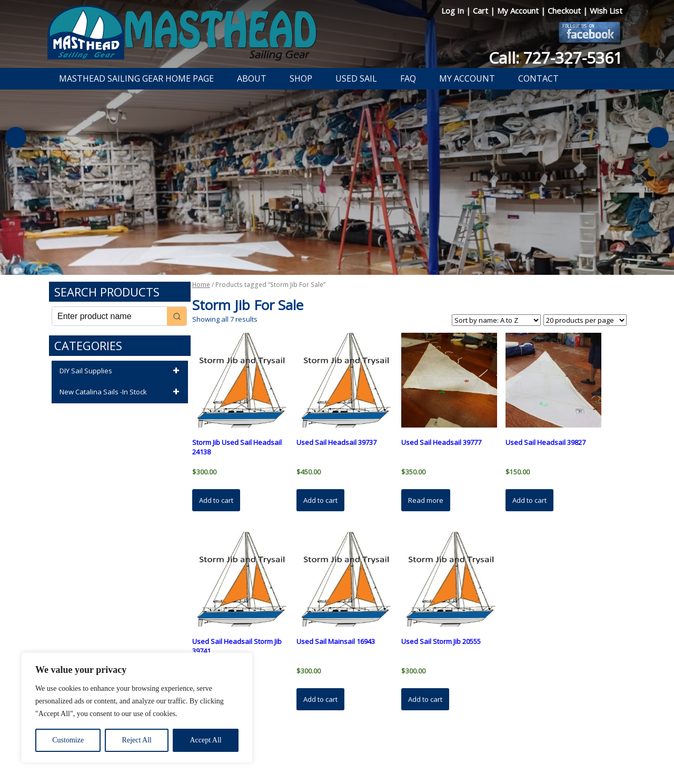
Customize (68, 740)
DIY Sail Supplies (121, 371)
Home (201, 285)
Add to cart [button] (216, 500)
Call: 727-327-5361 (556, 58)
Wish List (606, 11)
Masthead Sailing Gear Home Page (136, 78)
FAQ (408, 78)
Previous (16, 137)
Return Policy (325, 749)
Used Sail (356, 78)
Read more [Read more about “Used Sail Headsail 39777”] (426, 500)
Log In (454, 11)
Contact (538, 78)
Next (658, 137)
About (252, 78)
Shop (301, 78)
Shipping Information (386, 749)
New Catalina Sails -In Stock (121, 392)
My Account (519, 11)
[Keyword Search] (110, 316)
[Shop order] (496, 320)
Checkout (565, 11)
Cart (482, 11)
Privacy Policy (276, 749)
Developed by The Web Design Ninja (337, 761)
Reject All (137, 740)
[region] (137, 708)
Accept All (205, 740)
